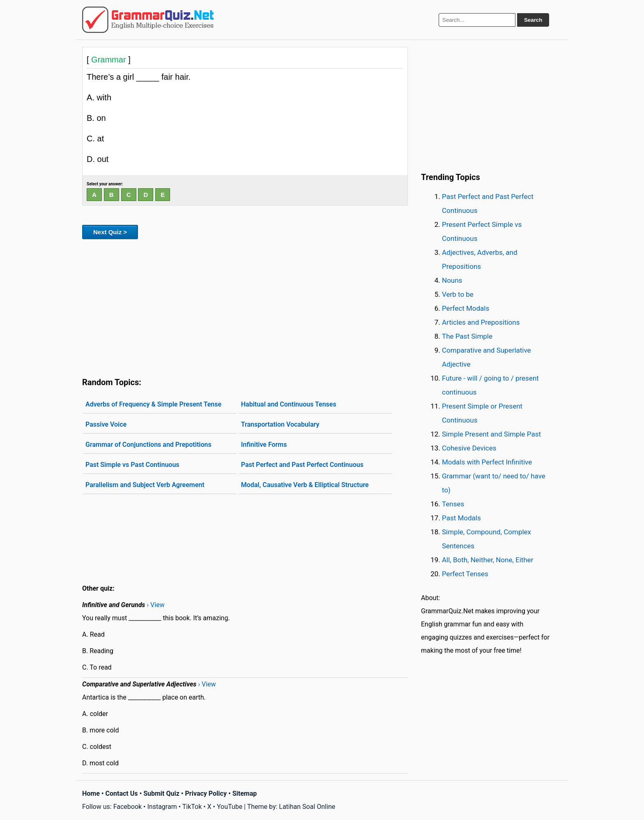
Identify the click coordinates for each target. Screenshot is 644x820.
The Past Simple (467, 336)
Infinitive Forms (264, 445)
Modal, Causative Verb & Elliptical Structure (305, 485)
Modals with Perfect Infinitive (487, 462)
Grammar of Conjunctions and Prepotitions (148, 445)
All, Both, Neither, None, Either (488, 560)
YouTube (230, 807)
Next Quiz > (110, 232)
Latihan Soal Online (307, 807)
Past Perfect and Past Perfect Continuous (302, 465)
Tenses (453, 504)
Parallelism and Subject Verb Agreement (145, 485)
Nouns (452, 280)
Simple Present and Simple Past (491, 434)
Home (91, 793)
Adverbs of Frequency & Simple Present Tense (153, 404)
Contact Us (122, 793)
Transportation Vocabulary (280, 424)
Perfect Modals (466, 308)
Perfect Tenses (465, 574)
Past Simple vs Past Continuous (132, 465)
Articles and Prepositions (481, 322)
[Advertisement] (245, 307)
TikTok (192, 807)
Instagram (162, 807)
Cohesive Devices (469, 448)
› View (155, 605)
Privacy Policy (206, 793)
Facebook (128, 807)
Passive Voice (106, 424)
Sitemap (245, 793)
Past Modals (461, 518)
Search (533, 20)
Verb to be (458, 294)
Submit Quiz (161, 793)
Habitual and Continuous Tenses (289, 404)
